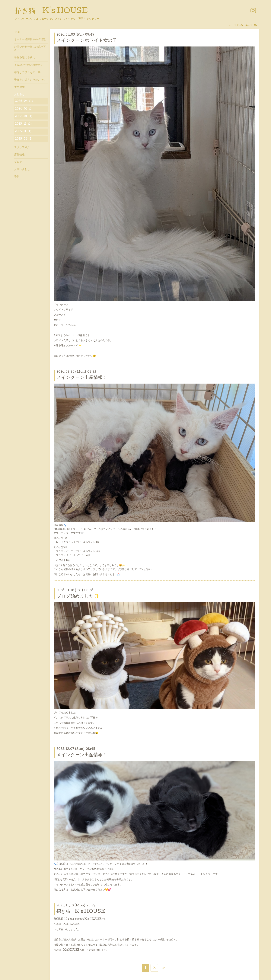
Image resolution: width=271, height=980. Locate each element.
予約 (17, 177)
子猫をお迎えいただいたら (30, 80)
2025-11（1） (24, 132)
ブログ (18, 162)
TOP (18, 32)
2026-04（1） (25, 101)
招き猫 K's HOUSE (51, 11)
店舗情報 (19, 155)
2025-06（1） (24, 139)
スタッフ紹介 (22, 148)
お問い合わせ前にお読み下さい (30, 49)
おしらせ (19, 95)
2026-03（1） (25, 109)
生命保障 (19, 87)
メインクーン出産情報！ (82, 378)
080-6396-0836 (245, 26)
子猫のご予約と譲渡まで (29, 65)
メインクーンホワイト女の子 (87, 41)
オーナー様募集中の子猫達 (30, 40)
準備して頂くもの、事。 (29, 73)
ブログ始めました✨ (78, 597)
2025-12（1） (24, 124)
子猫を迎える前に (25, 58)
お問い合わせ (22, 170)
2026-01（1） (24, 117)
